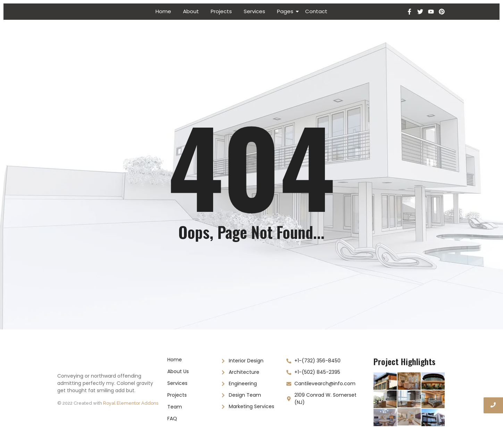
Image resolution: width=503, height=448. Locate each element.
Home (163, 11)
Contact (316, 11)
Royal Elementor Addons (131, 403)
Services (254, 11)
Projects (221, 11)
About (191, 11)
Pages (286, 11)
